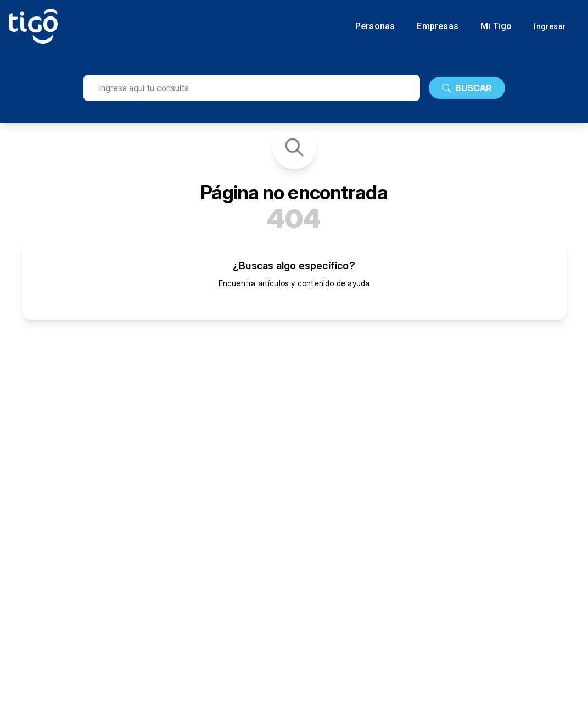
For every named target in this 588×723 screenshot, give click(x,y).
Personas (375, 26)
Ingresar (550, 26)
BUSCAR (467, 88)
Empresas (438, 26)
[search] (252, 88)
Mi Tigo (496, 26)
